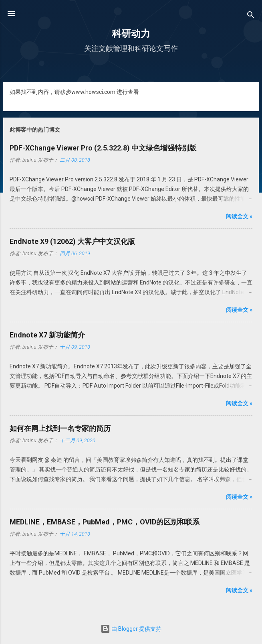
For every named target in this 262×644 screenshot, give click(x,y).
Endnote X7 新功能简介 (47, 335)
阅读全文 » (239, 216)
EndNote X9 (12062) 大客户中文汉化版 (72, 241)
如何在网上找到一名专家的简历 (60, 428)
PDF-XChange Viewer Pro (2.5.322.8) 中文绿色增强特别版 (103, 148)
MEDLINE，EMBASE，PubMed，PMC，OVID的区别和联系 (105, 522)
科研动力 (131, 34)
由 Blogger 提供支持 (131, 629)
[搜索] (251, 16)
